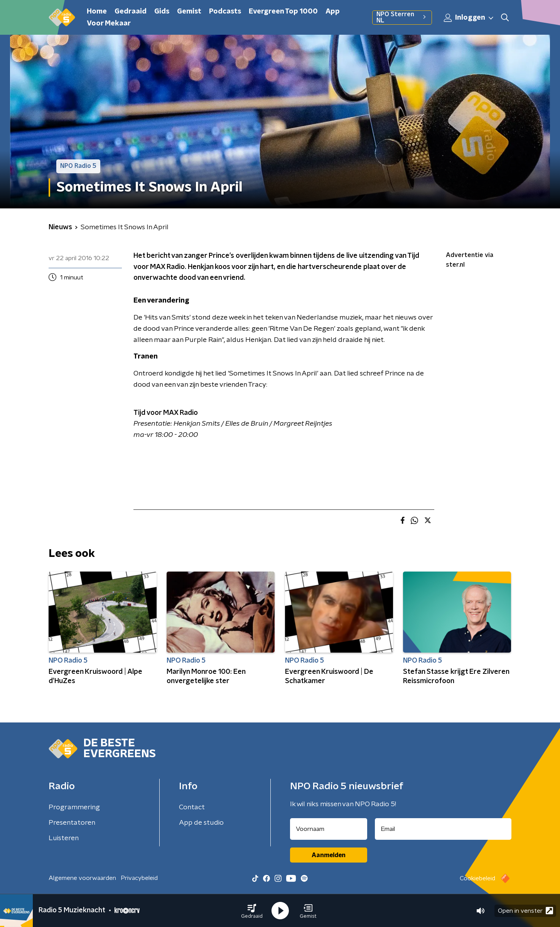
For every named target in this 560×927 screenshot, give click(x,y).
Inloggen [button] (469, 18)
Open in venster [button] (525, 911)
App (333, 12)
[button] (252, 911)
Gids (162, 12)
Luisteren (64, 838)
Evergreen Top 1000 (283, 12)
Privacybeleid (139, 878)
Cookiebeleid (477, 878)
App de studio (201, 823)
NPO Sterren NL (402, 17)
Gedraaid (131, 12)
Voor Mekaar (109, 24)
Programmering (74, 807)
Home (97, 12)
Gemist (189, 12)
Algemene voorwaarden (82, 878)
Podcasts (225, 12)
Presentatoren (72, 823)
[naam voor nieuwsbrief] (329, 829)
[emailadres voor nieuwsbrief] (443, 829)
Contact (192, 807)
